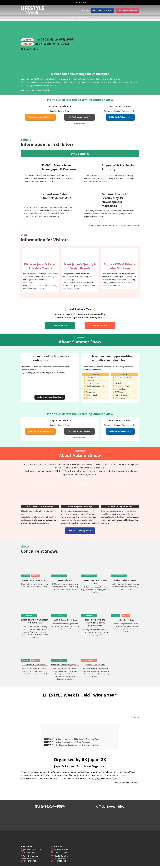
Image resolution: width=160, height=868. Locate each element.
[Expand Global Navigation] (80, 3)
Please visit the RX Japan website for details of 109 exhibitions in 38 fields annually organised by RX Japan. (69, 780)
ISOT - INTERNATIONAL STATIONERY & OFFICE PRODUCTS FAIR (95, 625)
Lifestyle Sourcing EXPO (95, 667)
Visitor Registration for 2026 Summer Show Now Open (78, 741)
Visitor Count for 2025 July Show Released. (73, 744)
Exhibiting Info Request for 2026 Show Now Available (77, 747)
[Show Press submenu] (88, 19)
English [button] (86, 12)
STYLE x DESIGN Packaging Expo (65, 667)
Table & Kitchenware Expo (125, 582)
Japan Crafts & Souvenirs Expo (35, 667)
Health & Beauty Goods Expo (65, 622)
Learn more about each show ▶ (35, 92)
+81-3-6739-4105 (30, 863)
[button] (103, 12)
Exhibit (74, 19)
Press (85, 19)
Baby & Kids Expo (65, 582)
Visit (79, 19)
